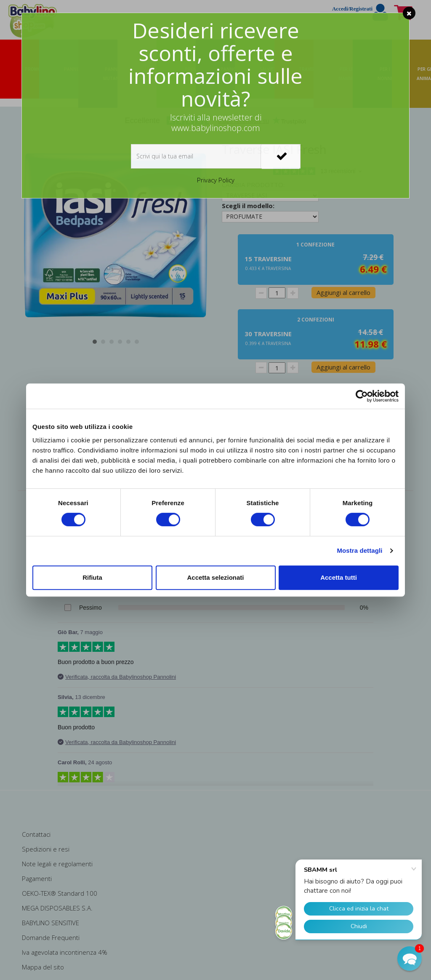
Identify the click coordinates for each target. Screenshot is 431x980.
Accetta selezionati (215, 577)
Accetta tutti (339, 577)
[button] (410, 959)
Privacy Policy (216, 180)
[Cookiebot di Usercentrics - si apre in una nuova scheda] (362, 396)
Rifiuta (92, 577)
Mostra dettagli (359, 550)
